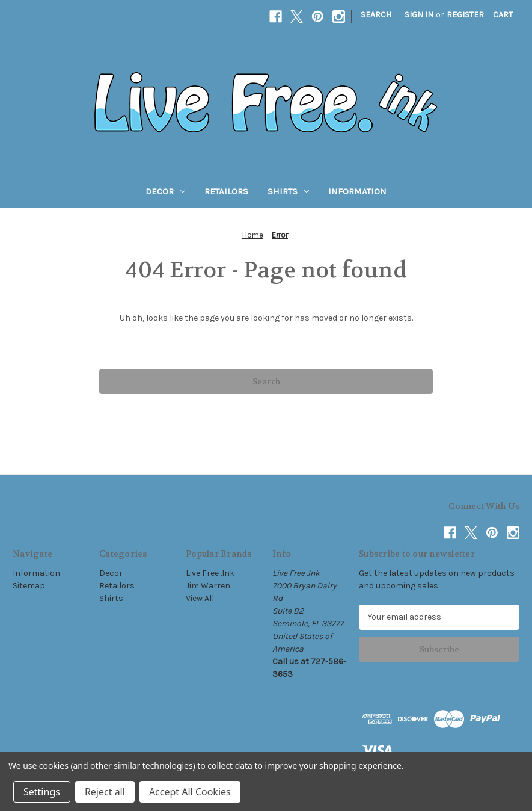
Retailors (226, 191)
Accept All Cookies (190, 792)
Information (357, 191)
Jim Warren (208, 586)
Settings (42, 792)
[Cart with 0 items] (503, 15)
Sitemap (29, 586)
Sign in (419, 15)
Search (376, 15)
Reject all (105, 792)
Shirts (288, 191)
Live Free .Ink (210, 573)
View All (200, 598)
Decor (165, 191)
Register (465, 15)
